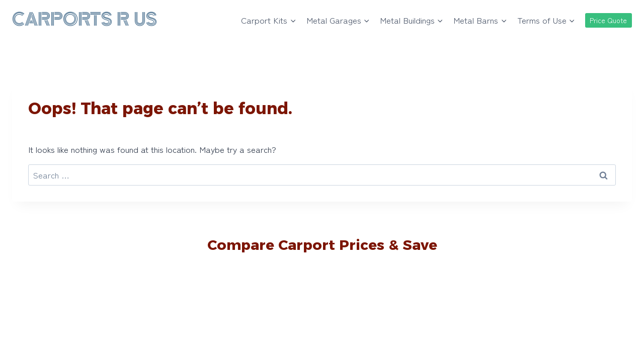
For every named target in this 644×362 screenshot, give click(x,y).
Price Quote (608, 20)
